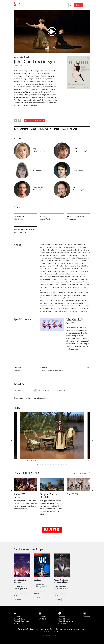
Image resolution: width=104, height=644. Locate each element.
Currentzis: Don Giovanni (20, 581)
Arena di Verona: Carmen (23, 496)
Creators (24, 129)
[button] (37, 464)
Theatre (74, 129)
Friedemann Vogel (80, 151)
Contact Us (48, 632)
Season (65, 129)
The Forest (38, 580)
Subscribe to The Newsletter (34, 120)
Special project (45, 129)
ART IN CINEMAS (19, 623)
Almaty (78, 5)
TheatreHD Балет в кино (21, 621)
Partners (57, 632)
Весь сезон (82, 473)
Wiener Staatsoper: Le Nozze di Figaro (61, 581)
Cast (16, 129)
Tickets (18, 600)
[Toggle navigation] (87, 5)
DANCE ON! (73, 494)
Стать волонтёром (47, 629)
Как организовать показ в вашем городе (70, 629)
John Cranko (19, 219)
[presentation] (12, 440)
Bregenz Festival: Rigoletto (49, 496)
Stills (56, 129)
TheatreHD (17, 617)
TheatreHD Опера (19, 619)
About (33, 129)
